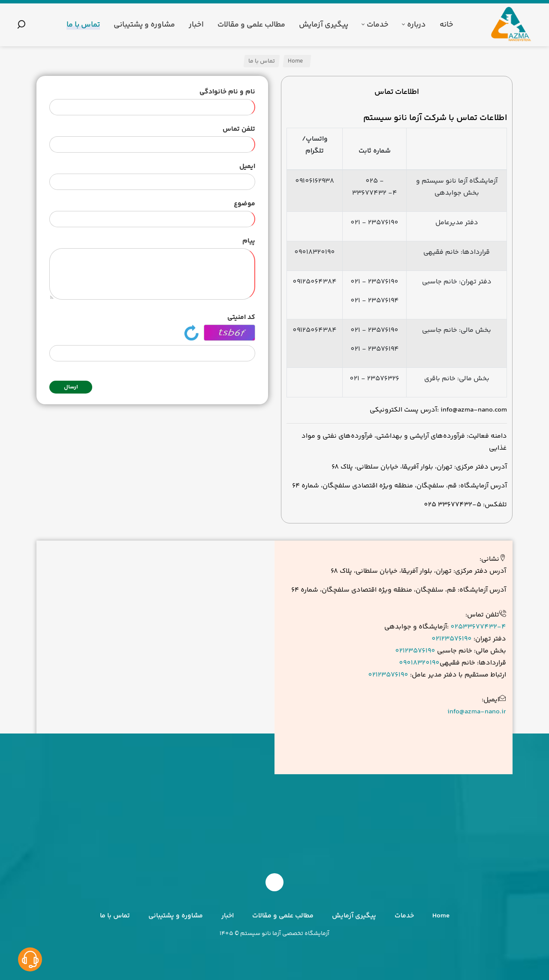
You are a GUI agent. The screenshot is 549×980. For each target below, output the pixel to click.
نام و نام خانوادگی (227, 92)
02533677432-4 (478, 627)
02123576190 (452, 639)
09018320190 (419, 663)
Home (296, 61)
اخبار (228, 916)
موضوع (244, 204)
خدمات (404, 916)
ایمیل (247, 167)
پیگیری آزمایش (354, 916)
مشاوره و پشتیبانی (176, 916)
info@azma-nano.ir (477, 712)
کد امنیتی (241, 317)
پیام (249, 241)
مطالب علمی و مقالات (283, 916)
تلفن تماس (239, 129)
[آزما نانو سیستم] (512, 25)
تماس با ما (115, 916)
